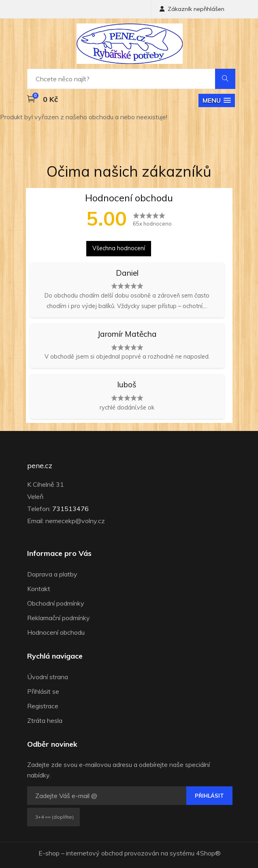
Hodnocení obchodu (56, 632)
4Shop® (208, 853)
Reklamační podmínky (59, 618)
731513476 (70, 509)
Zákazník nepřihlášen (192, 9)
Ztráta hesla (45, 720)
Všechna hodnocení (119, 248)
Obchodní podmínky (56, 603)
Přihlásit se (43, 691)
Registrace (43, 706)
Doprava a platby (52, 574)
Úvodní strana (48, 677)
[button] (217, 100)
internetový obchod (94, 853)
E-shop (49, 853)
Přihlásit (209, 796)
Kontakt (39, 589)
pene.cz (40, 466)
